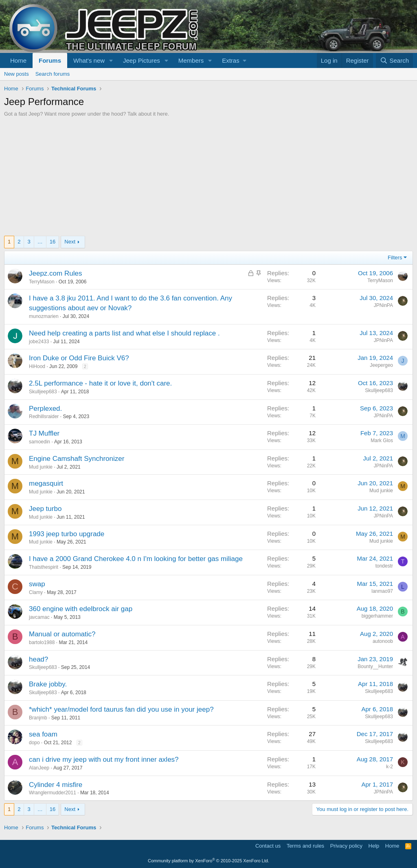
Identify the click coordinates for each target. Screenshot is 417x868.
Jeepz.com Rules (55, 273)
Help (374, 846)
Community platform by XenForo (208, 861)
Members (191, 60)
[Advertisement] (208, 179)
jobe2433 (39, 342)
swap (37, 584)
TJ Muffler (44, 433)
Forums (50, 60)
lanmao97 (382, 591)
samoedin (40, 442)
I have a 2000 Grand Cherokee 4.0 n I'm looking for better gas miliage (136, 559)
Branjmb (38, 718)
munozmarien (44, 316)
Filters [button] (395, 258)
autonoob (383, 641)
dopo (34, 743)
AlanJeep (39, 768)
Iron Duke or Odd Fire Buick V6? (79, 358)
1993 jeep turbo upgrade (67, 534)
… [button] (40, 242)
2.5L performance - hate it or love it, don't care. (100, 383)
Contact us (268, 846)
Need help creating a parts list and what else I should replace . (124, 333)
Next (70, 242)
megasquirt (46, 483)
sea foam (43, 734)
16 (53, 242)
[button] (111, 60)
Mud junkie (41, 467)
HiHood (37, 366)
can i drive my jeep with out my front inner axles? (104, 759)
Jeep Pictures (142, 60)
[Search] (394, 60)
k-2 (390, 767)
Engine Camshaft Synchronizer (77, 459)
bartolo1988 (42, 642)
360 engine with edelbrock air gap (81, 609)
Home (18, 60)
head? (38, 659)
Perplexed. (45, 409)
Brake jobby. (48, 684)
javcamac (39, 617)
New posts (16, 74)
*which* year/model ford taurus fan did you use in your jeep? (121, 709)
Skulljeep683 (43, 392)
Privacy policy (346, 846)
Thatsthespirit (44, 567)
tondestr (384, 566)
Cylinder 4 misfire (56, 785)
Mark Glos (382, 441)
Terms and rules (305, 846)
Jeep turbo (45, 509)
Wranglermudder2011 (53, 793)
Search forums (53, 74)
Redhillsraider (44, 416)
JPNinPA (383, 305)
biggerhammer (377, 616)
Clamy (36, 592)
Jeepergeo (381, 365)
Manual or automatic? (62, 634)
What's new (89, 60)
